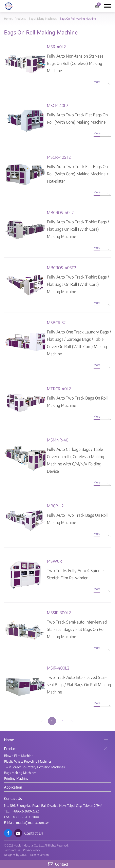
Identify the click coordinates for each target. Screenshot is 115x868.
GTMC (24, 855)
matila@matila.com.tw (32, 823)
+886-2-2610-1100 (26, 817)
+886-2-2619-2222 (26, 811)
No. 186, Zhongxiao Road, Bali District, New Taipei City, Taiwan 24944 (53, 806)
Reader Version (40, 855)
